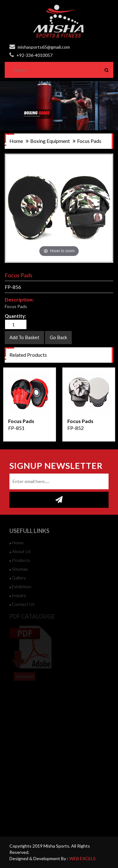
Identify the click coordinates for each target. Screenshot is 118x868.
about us (20, 554)
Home (17, 545)
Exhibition (20, 589)
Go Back (58, 337)
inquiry (18, 598)
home (16, 141)
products (20, 563)
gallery (18, 580)
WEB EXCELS (82, 858)
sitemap (19, 572)
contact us (22, 607)
